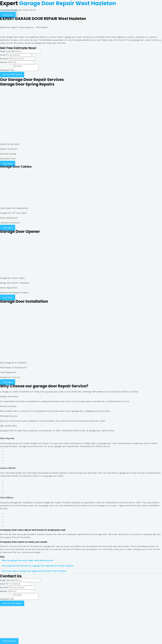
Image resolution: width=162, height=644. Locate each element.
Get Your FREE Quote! (12, 74)
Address (4, 62)
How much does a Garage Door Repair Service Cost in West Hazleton (34, 571)
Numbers (5, 59)
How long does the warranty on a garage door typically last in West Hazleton (38, 566)
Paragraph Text (7, 70)
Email (3, 55)
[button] (8, 15)
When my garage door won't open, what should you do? (28, 560)
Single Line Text (8, 51)
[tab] (81, 561)
